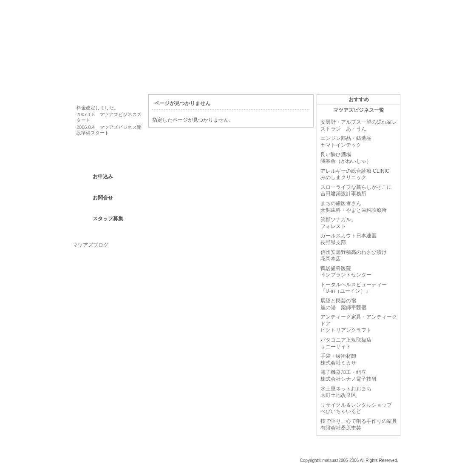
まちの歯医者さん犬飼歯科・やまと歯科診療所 (354, 207)
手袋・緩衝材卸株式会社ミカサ (338, 359)
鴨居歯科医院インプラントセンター (346, 272)
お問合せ (103, 198)
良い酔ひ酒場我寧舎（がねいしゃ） (346, 158)
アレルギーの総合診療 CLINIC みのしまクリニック (355, 174)
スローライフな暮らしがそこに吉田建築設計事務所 (356, 191)
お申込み (103, 177)
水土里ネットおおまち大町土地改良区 (346, 392)
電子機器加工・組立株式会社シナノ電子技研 (348, 376)
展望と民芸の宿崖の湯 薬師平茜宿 (343, 304)
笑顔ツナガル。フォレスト (338, 223)
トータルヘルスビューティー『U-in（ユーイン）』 (354, 288)
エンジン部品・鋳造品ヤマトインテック (346, 142)
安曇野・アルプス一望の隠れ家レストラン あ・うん (359, 125)
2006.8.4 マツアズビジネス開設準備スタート (109, 130)
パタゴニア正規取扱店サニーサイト (346, 343)
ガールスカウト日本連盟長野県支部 (348, 239)
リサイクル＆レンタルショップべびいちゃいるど (356, 408)
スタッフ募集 (108, 219)
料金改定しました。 (98, 108)
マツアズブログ (91, 245)
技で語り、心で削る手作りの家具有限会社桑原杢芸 (359, 425)
